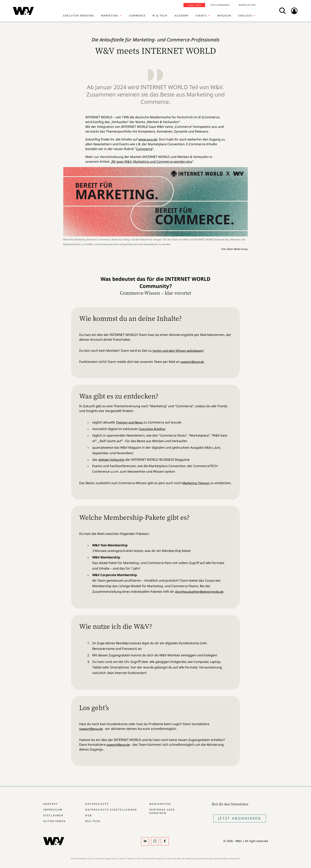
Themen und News (129, 422)
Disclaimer (53, 815)
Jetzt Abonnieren (240, 818)
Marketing (110, 16)
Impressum (53, 810)
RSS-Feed (93, 821)
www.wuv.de (148, 139)
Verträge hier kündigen (162, 811)
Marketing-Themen (196, 483)
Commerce (137, 16)
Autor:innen (55, 821)
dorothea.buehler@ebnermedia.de (199, 592)
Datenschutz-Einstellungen (111, 810)
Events (201, 16)
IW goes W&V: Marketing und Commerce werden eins (152, 162)
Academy (182, 16)
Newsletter (247, 5)
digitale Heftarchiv (111, 460)
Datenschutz (97, 804)
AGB (89, 815)
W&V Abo (195, 5)
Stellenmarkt (220, 5)
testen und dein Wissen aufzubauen (178, 351)
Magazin (224, 16)
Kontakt (51, 804)
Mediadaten (160, 804)
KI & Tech (160, 16)
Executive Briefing (79, 16)
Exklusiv (245, 16)
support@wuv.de (192, 362)
